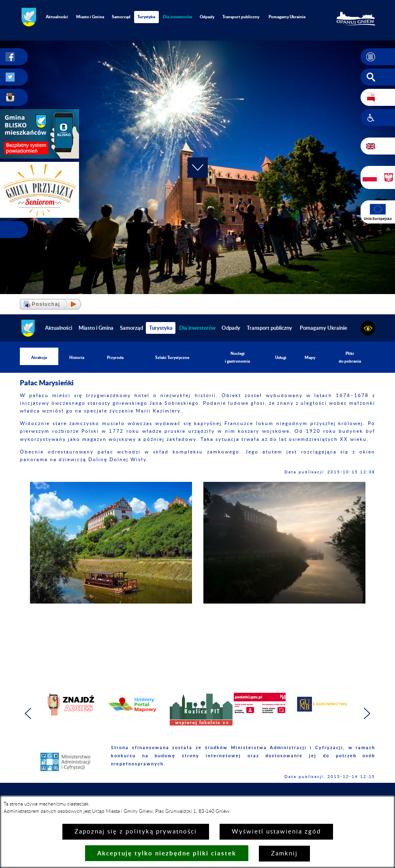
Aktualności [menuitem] (57, 17)
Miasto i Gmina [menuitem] (90, 17)
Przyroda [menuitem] (115, 357)
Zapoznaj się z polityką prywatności (136, 832)
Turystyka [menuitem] (146, 17)
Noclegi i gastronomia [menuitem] (237, 357)
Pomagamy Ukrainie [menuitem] (287, 17)
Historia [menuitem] (77, 357)
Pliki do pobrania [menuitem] (350, 357)
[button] (378, 57)
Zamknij (284, 854)
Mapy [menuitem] (310, 357)
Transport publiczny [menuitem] (241, 17)
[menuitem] (178, 17)
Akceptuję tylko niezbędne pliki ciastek (167, 853)
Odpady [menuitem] (207, 17)
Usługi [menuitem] (281, 357)
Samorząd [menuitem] (121, 17)
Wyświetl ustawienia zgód (276, 832)
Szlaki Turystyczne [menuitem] (172, 357)
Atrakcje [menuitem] (39, 357)
